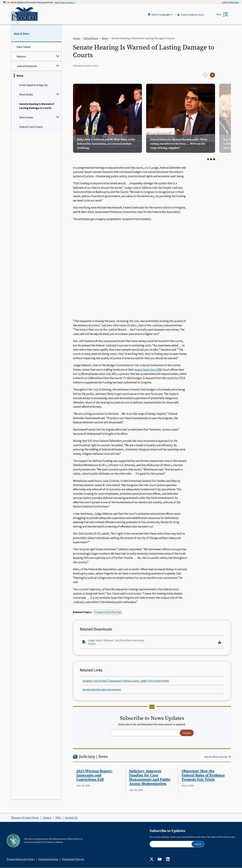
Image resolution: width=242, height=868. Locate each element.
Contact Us (71, 818)
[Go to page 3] (214, 159)
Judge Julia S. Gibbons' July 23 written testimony (149, 642)
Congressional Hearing (108, 612)
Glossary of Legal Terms (25, 818)
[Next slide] (212, 75)
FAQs (58, 818)
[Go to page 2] (211, 159)
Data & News (22, 34)
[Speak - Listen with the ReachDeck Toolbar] (230, 2)
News (20, 76)
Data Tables (24, 47)
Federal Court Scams (31, 127)
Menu (219, 14)
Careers (47, 818)
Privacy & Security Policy (21, 859)
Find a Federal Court (190, 15)
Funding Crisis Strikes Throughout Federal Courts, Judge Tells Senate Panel (126, 681)
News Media (26, 94)
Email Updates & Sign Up (33, 85)
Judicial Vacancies (27, 66)
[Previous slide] (205, 75)
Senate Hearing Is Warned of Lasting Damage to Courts (37, 106)
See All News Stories (216, 757)
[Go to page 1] (208, 159)
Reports (21, 56)
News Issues (26, 117)
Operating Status (48, 859)
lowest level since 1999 (148, 369)
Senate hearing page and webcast (102, 689)
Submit (198, 844)
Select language (161, 14)
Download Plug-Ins (73, 859)
